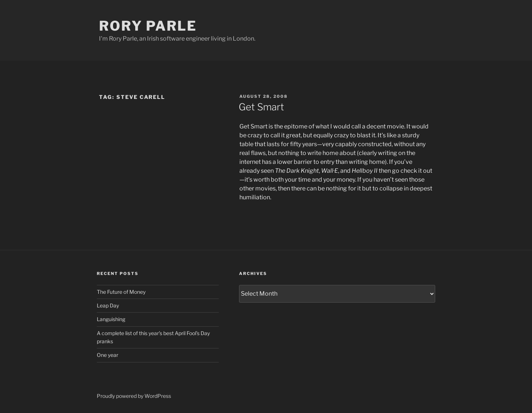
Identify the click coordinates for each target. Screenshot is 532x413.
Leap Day (108, 305)
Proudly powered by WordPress (134, 396)
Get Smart (261, 107)
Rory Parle (148, 26)
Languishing (111, 319)
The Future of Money (121, 292)
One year (108, 355)
